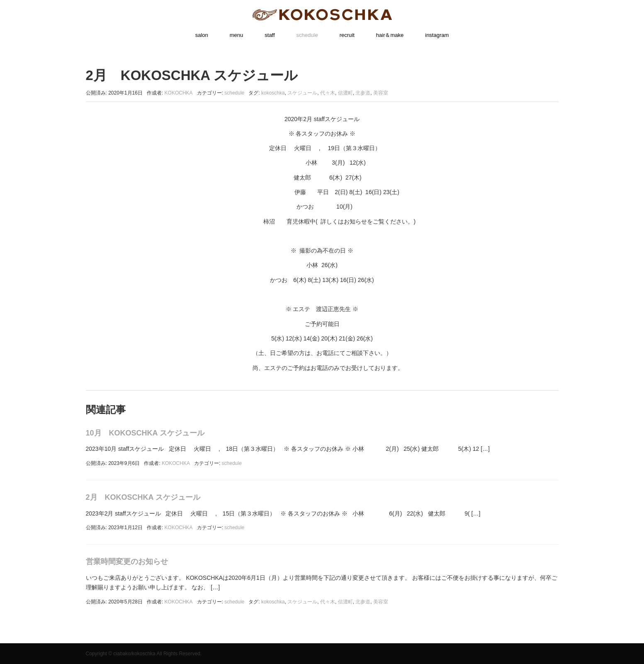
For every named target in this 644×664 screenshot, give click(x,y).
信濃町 (345, 93)
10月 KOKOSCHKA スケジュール (145, 433)
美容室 (381, 93)
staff (270, 35)
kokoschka (273, 93)
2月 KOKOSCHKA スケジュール (143, 497)
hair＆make (390, 35)
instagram (437, 35)
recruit (347, 35)
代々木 (328, 93)
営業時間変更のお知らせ (127, 562)
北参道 (363, 93)
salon (202, 35)
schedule (307, 35)
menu (237, 35)
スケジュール (302, 93)
